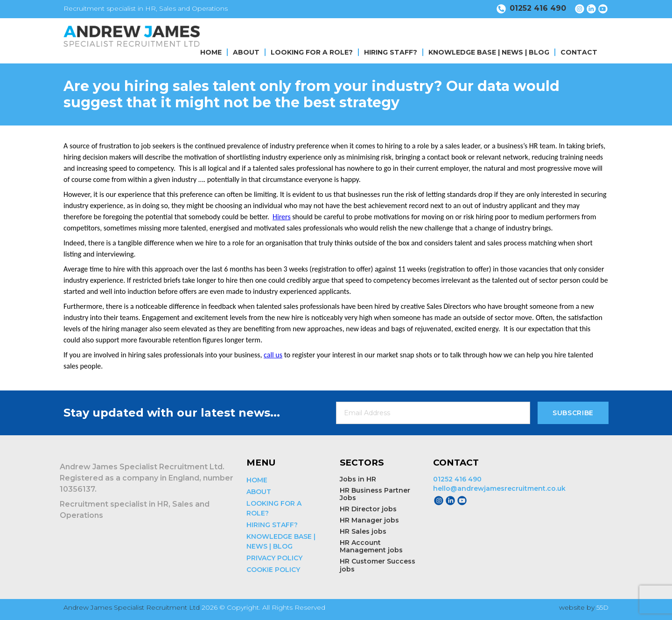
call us (273, 355)
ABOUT (246, 52)
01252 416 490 (457, 479)
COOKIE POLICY (273, 570)
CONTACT (579, 52)
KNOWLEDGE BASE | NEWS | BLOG (489, 52)
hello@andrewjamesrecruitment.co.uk (499, 488)
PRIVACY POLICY (274, 558)
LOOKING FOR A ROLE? (312, 52)
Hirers (282, 217)
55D (602, 607)
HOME (211, 52)
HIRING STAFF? (391, 52)
